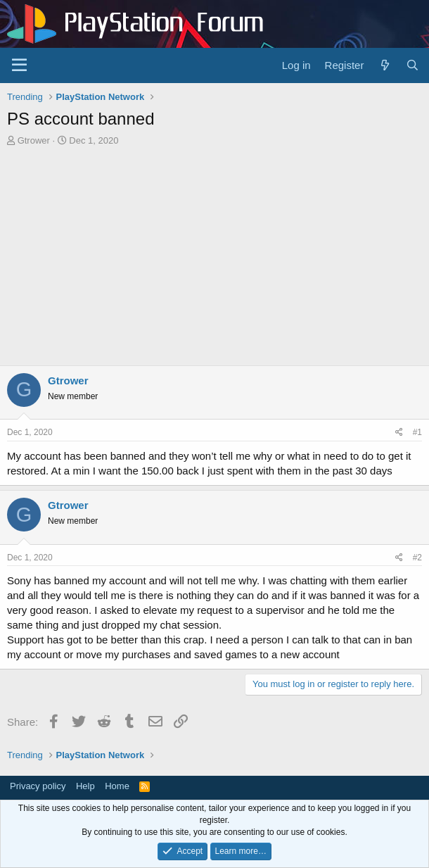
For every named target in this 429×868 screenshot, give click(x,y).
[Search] (412, 65)
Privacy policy (38, 786)
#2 (417, 558)
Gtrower (34, 140)
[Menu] (19, 65)
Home (117, 786)
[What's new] (384, 65)
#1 (417, 432)
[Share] (399, 433)
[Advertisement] (214, 253)
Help (85, 786)
